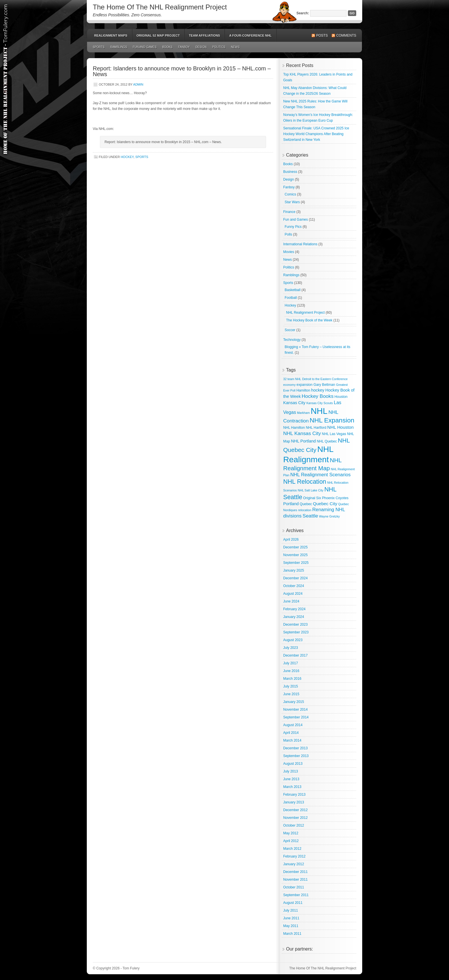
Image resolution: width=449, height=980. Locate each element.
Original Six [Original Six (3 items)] (312, 498)
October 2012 (294, 825)
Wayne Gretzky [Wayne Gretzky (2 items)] (329, 516)
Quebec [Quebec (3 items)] (306, 504)
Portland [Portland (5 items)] (291, 504)
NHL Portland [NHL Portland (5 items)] (303, 441)
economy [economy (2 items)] (289, 385)
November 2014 (295, 710)
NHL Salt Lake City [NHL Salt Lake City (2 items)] (311, 490)
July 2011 (291, 910)
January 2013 (294, 802)
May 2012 (291, 833)
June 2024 (291, 601)
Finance (289, 212)
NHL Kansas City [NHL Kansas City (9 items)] (302, 433)
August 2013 (293, 764)
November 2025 (295, 555)
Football (291, 298)
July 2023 (291, 648)
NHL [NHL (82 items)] (319, 411)
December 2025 (295, 547)
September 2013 (296, 756)
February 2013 (294, 795)
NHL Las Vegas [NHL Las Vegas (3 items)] (334, 434)
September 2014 (296, 717)
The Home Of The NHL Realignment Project (160, 7)
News (235, 47)
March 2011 (292, 934)
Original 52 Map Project (158, 35)
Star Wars (292, 202)
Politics (219, 47)
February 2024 (294, 609)
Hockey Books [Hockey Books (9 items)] (318, 396)
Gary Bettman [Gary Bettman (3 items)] (324, 385)
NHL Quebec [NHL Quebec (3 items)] (327, 441)
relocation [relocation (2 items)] (305, 510)
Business (290, 172)
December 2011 (295, 872)
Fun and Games (145, 47)
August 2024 (293, 594)
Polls (288, 234)
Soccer (290, 330)
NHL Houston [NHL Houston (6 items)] (340, 427)
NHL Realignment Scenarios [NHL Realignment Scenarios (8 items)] (321, 475)
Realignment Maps (111, 35)
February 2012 (294, 856)
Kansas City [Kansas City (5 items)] (294, 403)
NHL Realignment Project (305, 313)
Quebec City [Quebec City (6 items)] (325, 504)
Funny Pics (293, 227)
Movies (289, 252)
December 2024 (295, 578)
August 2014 (293, 725)
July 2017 (291, 663)
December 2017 (295, 655)
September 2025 (296, 563)
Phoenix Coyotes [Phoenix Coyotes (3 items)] (335, 498)
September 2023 (296, 632)
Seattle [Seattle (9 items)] (310, 516)
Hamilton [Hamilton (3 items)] (303, 390)
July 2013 (291, 771)
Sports (99, 47)
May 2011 (291, 926)
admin (138, 84)
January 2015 (294, 702)
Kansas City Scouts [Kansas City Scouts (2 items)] (320, 403)
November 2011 (295, 880)
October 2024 (294, 586)
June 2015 (291, 694)
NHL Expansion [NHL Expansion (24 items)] (332, 420)
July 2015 (291, 686)
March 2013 (292, 787)
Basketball (293, 290)
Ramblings (119, 47)
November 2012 (295, 818)
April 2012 (291, 841)
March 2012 (292, 849)
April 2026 (291, 540)
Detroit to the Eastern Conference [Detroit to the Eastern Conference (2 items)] (325, 379)
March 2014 (292, 740)
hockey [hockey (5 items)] (318, 390)
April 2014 (291, 733)
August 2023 (293, 640)
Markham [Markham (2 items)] (303, 413)
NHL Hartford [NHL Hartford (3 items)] (316, 428)
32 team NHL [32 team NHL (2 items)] (292, 379)
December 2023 (295, 625)
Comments (346, 35)
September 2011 (296, 895)
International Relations (300, 244)
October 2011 (294, 887)
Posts (322, 35)
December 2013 (295, 748)
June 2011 (291, 918)
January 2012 (294, 864)
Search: (303, 13)
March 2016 (292, 679)
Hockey (127, 157)
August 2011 (293, 903)
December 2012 (295, 810)
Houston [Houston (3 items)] (341, 397)
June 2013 (291, 779)
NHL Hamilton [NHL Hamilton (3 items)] (294, 428)
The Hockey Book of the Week (309, 320)
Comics (290, 194)
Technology (292, 340)
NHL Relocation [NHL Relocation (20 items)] (305, 482)
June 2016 (291, 671)
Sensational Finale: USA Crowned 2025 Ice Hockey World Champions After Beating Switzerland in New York (316, 134)
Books (168, 47)
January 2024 (294, 617)
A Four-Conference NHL (250, 35)
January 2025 (294, 570)
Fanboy (184, 47)
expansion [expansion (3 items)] (305, 385)
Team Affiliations (205, 35)
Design (201, 47)
